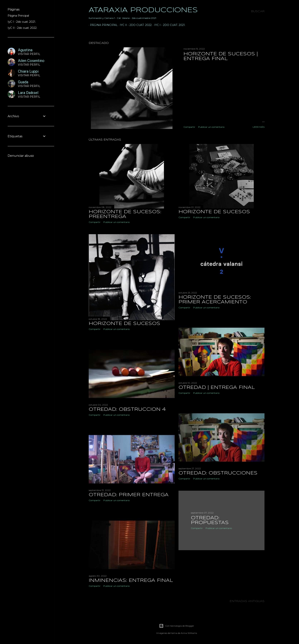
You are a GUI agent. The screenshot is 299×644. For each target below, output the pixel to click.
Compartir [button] (189, 127)
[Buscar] (258, 11)
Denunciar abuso (21, 156)
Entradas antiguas (247, 603)
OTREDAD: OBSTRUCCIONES (218, 474)
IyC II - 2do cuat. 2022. (135, 25)
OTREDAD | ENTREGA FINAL (217, 388)
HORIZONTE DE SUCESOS (214, 212)
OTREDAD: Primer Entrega (129, 496)
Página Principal (18, 16)
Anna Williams (189, 633)
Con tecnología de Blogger (177, 626)
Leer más (259, 127)
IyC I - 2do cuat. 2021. (168, 25)
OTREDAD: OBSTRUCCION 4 (127, 410)
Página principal (102, 25)
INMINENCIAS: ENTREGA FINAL (131, 582)
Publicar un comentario (211, 127)
